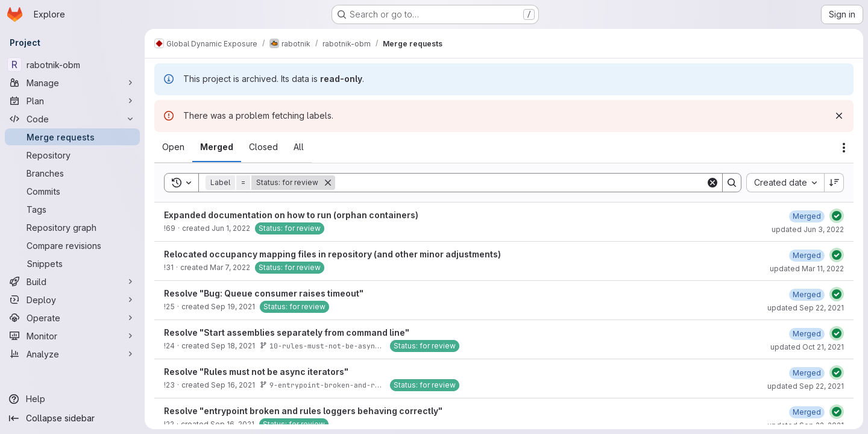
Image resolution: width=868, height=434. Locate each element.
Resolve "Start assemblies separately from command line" (287, 332)
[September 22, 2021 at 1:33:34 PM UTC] (807, 294)
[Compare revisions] (72, 245)
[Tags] (72, 209)
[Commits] (72, 191)
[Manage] (72, 83)
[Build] (72, 281)
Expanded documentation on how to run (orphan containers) (291, 215)
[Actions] (844, 148)
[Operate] (72, 318)
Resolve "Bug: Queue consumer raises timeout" (264, 293)
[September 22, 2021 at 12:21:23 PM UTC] (807, 334)
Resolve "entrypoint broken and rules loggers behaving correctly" (303, 411)
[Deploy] (72, 300)
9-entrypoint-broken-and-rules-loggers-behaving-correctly (383, 385)
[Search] (520, 183)
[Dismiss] (839, 116)
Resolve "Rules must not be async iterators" (256, 372)
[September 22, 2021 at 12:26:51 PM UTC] (807, 412)
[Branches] (72, 173)
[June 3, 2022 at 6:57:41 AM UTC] (807, 216)
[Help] (72, 399)
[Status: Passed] (837, 216)
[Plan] (72, 101)
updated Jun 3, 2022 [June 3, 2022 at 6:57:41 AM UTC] (808, 229)
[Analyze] (72, 354)
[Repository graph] (72, 227)
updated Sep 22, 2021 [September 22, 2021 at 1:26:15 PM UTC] (806, 386)
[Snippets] (72, 263)
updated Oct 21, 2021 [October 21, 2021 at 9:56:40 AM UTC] (807, 347)
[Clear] (712, 183)
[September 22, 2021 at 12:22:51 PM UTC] (807, 373)
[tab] (173, 147)
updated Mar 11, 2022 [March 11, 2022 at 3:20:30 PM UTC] (807, 269)
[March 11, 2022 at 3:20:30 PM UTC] (807, 255)
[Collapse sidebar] (72, 418)
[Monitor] (72, 336)
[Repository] (72, 155)
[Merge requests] (72, 137)
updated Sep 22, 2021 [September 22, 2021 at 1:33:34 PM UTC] (806, 308)
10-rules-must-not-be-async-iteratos (338, 346)
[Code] (72, 119)
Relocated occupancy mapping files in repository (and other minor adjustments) (332, 254)
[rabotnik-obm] (72, 64)
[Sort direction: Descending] (834, 183)
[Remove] (328, 183)
